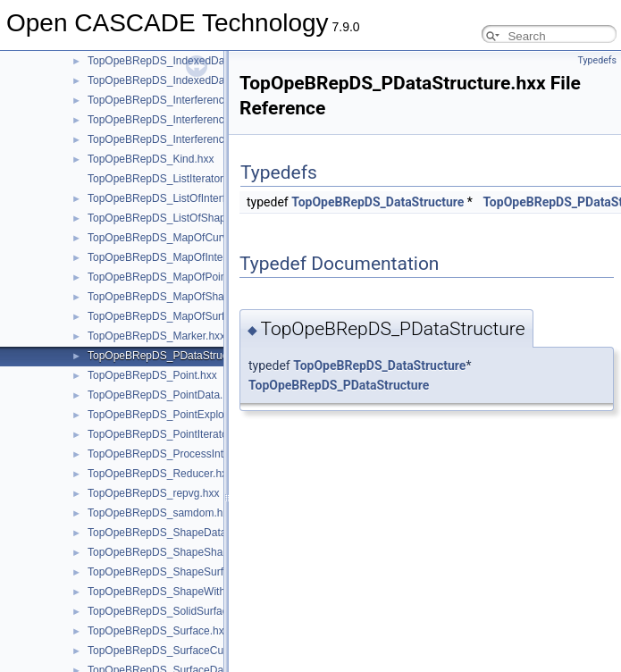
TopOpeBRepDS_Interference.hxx (168, 100)
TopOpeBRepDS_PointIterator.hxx (169, 434)
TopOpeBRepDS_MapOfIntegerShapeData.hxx (200, 257)
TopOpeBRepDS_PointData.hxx (164, 395)
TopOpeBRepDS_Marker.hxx (156, 336)
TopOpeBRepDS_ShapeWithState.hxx (179, 592)
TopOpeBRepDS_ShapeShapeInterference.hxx (200, 552)
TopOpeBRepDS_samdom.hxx (160, 513)
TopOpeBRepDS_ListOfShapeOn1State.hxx (192, 218)
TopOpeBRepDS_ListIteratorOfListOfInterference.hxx (214, 179)
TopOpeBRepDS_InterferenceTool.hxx (178, 139)
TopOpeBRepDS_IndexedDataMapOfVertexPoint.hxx (214, 80)
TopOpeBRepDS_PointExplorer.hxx (172, 415)
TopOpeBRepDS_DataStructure (378, 202)
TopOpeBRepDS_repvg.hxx (153, 493)
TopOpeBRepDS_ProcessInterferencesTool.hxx (201, 454)
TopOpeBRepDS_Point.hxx (152, 375)
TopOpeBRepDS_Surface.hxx (159, 631)
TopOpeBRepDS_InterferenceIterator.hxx (185, 120)
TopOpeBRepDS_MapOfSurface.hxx (175, 316)
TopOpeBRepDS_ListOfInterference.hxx (183, 198)
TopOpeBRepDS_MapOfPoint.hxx (168, 277)
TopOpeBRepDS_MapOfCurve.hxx (170, 238)
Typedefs (597, 60)
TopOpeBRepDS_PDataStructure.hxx (176, 356)
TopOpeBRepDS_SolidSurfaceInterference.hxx (199, 611)
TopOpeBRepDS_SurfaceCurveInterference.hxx (201, 651)
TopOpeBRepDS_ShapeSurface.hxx (174, 572)
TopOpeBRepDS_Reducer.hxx (160, 474)
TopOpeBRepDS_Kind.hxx (151, 159)
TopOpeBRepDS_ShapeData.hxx (167, 533)
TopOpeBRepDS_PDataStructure (339, 385)
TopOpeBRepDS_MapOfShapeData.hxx (183, 297)
